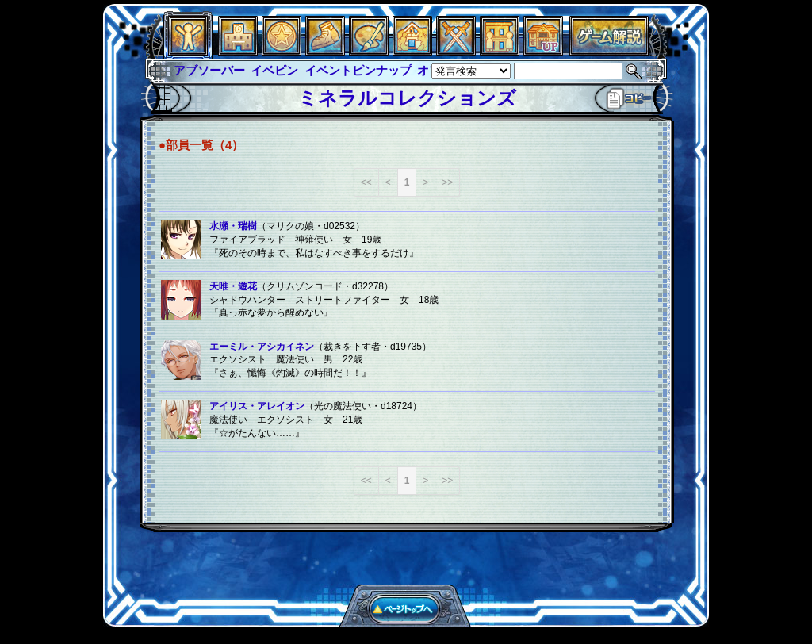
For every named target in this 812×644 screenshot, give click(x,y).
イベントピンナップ (358, 70)
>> (447, 182)
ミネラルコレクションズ (407, 98)
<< (366, 182)
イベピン (274, 70)
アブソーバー (209, 70)
